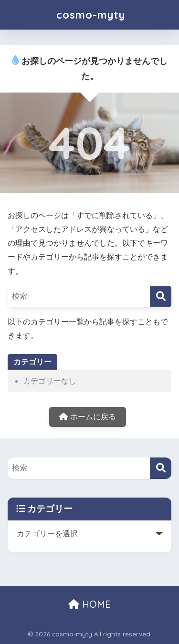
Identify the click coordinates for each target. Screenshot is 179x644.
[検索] (161, 296)
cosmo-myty (91, 15)
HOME (89, 604)
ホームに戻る (87, 417)
